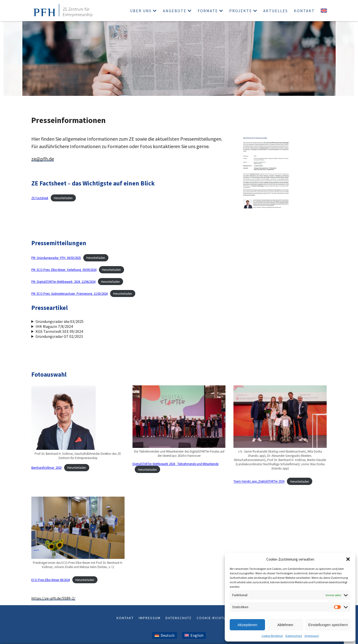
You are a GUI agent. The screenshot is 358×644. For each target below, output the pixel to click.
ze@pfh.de (43, 159)
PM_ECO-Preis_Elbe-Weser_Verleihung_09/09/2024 (64, 270)
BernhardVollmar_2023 (46, 468)
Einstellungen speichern (328, 625)
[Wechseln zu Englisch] (324, 11)
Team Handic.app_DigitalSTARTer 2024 (259, 481)
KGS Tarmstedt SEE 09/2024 (59, 331)
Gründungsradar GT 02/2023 (59, 336)
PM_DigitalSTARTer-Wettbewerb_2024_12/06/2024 (63, 282)
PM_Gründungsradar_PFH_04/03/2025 (56, 258)
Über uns (141, 11)
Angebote (175, 11)
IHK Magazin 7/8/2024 (54, 326)
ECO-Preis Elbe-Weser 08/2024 (51, 580)
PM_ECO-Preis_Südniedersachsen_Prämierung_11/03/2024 (69, 293)
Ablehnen (285, 625)
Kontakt (304, 11)
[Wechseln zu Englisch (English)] (194, 635)
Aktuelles (276, 11)
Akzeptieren (247, 625)
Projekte (241, 11)
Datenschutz (294, 636)
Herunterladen (63, 198)
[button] (348, 559)
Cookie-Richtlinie (272, 636)
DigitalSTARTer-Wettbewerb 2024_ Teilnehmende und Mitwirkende (176, 464)
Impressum (312, 636)
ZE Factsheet (40, 198)
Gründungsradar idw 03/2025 (60, 321)
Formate (208, 11)
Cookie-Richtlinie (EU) (219, 618)
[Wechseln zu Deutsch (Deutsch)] (165, 635)
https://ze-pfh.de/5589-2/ (53, 598)
